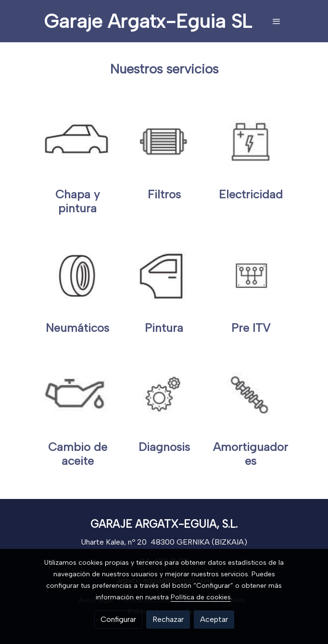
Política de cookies (201, 597)
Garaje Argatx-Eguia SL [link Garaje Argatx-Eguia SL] (148, 21)
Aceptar (214, 619)
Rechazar (168, 619)
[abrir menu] (277, 21)
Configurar (118, 619)
